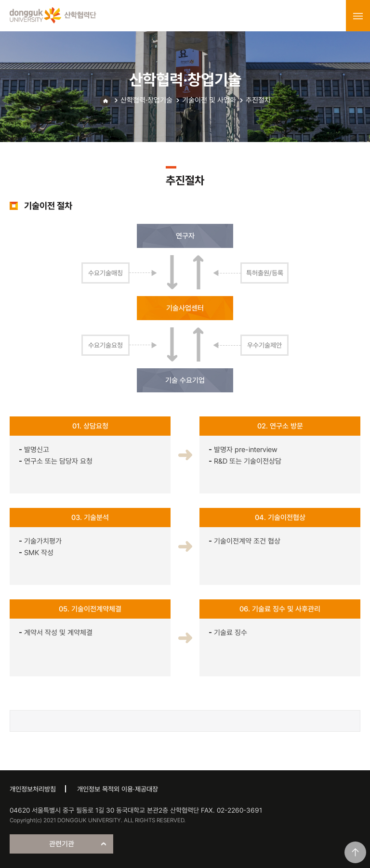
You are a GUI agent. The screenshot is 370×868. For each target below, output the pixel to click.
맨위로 (355, 852)
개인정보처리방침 (33, 789)
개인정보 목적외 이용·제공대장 (118, 789)
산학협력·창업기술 (146, 100)
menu (358, 16)
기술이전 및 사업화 (209, 100)
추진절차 (258, 100)
